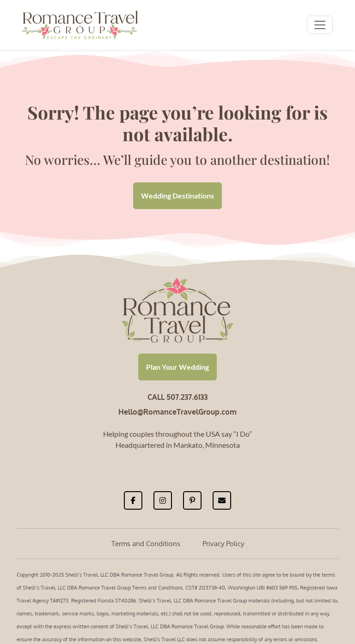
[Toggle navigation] (320, 25)
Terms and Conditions (146, 544)
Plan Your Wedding (177, 367)
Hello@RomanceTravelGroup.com (177, 412)
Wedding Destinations (177, 196)
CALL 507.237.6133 (177, 397)
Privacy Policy (223, 544)
